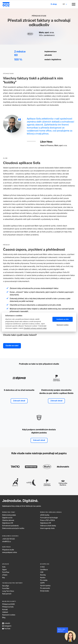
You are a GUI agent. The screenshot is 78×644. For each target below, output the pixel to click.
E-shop (54, 4)
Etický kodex (45, 591)
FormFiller (6, 589)
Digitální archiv (7, 518)
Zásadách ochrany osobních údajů (35, 328)
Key (4, 578)
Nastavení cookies (9, 615)
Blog (4, 618)
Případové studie (8, 550)
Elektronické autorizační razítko (13, 528)
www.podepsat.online (10, 552)
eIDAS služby (45, 515)
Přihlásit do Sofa (8, 607)
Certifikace (44, 570)
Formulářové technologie (49, 518)
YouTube (6, 629)
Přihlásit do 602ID (8, 604)
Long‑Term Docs (8, 591)
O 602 (42, 567)
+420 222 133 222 (8, 539)
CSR (42, 572)
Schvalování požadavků (10, 526)
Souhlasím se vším (63, 319)
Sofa (4, 567)
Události (5, 612)
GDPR (42, 583)
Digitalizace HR (8, 523)
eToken (5, 575)
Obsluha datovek (8, 520)
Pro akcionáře (45, 588)
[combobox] (64, 4)
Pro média (44, 580)
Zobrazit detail (19, 401)
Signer (4, 570)
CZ (64, 4)
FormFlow (6, 572)
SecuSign (6, 586)
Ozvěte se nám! (12, 346)
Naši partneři (7, 594)
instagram (7, 626)
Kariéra (43, 578)
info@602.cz (7, 542)
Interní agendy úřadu (47, 528)
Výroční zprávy (45, 586)
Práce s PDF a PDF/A (47, 520)
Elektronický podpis (9, 515)
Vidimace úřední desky (48, 526)
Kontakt (5, 610)
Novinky (43, 575)
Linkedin (6, 623)
